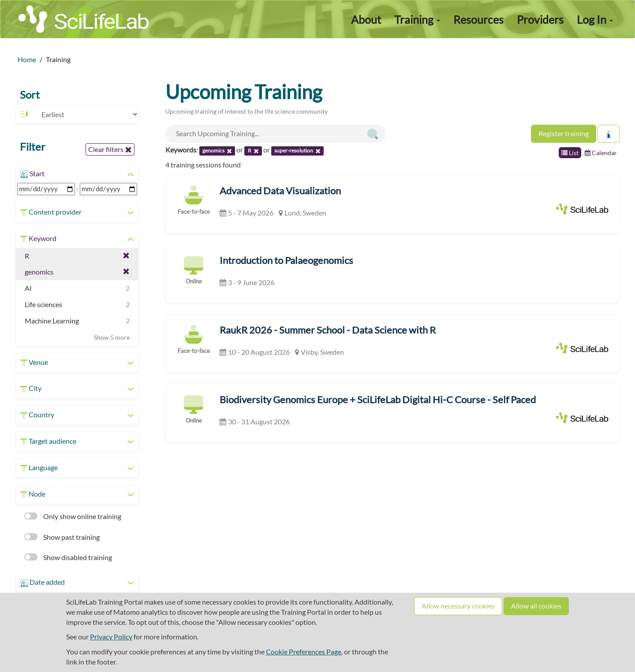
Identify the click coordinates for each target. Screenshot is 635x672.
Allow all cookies (536, 606)
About (366, 19)
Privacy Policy (111, 637)
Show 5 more (112, 337)
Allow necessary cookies (458, 606)
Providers (540, 19)
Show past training (62, 537)
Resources (478, 19)
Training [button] (417, 19)
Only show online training (73, 516)
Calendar (601, 153)
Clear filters (110, 149)
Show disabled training (68, 557)
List (570, 153)
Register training (564, 133)
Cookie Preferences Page (304, 652)
